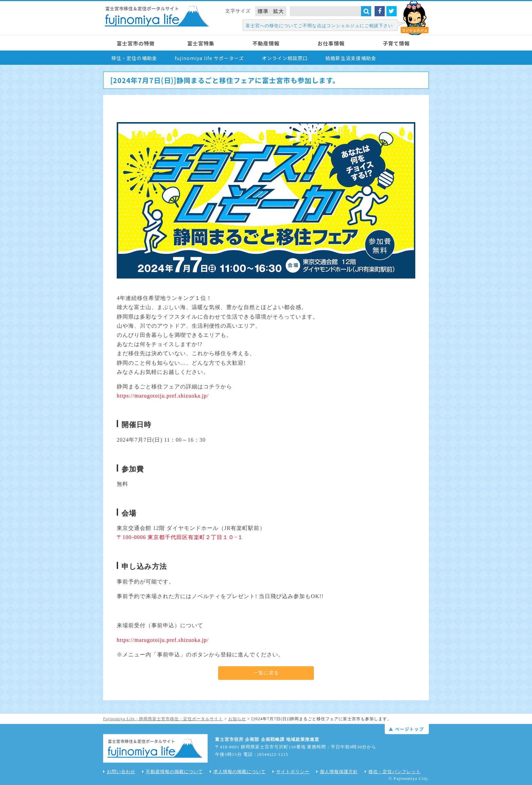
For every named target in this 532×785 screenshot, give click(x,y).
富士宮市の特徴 (136, 43)
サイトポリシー (291, 772)
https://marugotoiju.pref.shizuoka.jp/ (163, 396)
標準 (263, 11)
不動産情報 (266, 43)
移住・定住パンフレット (393, 772)
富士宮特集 (201, 43)
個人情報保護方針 (337, 772)
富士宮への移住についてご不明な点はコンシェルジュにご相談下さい (319, 26)
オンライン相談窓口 (285, 58)
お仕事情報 (331, 43)
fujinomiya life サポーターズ (209, 58)
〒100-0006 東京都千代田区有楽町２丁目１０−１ (180, 537)
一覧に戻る (266, 673)
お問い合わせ (119, 772)
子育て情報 (396, 43)
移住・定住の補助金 (134, 58)
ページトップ (407, 729)
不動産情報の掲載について (173, 772)
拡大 (279, 11)
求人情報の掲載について (238, 772)
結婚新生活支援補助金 (351, 58)
